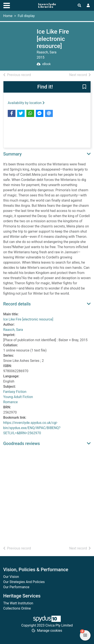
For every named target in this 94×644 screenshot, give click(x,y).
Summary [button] (12, 154)
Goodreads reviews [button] (22, 443)
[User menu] (88, 6)
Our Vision (11, 577)
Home (8, 16)
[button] (84, 87)
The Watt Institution (18, 603)
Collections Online (17, 608)
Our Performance (16, 587)
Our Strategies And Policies (24, 582)
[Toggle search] (79, 6)
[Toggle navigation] (7, 5)
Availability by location (26, 103)
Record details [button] (17, 304)
